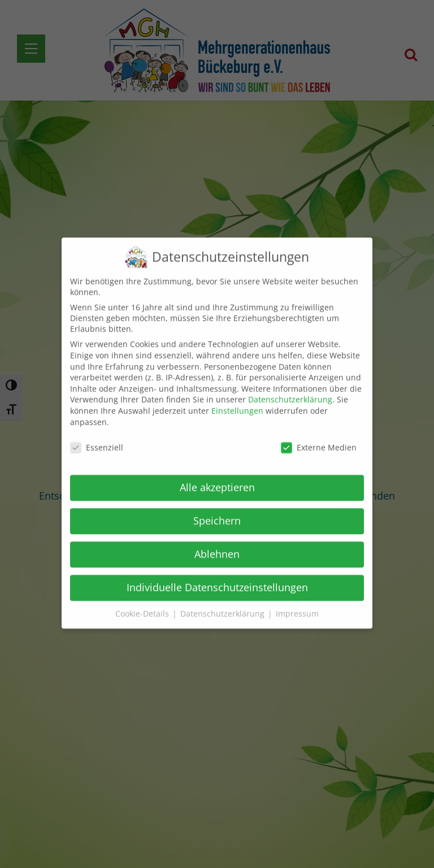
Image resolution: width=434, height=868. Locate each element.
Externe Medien (319, 439)
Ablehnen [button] (217, 545)
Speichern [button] (217, 512)
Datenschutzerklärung (290, 391)
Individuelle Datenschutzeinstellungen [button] (217, 579)
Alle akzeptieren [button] (217, 479)
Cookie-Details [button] (143, 605)
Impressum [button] (297, 605)
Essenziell (97, 439)
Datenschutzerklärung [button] (223, 605)
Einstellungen (237, 402)
